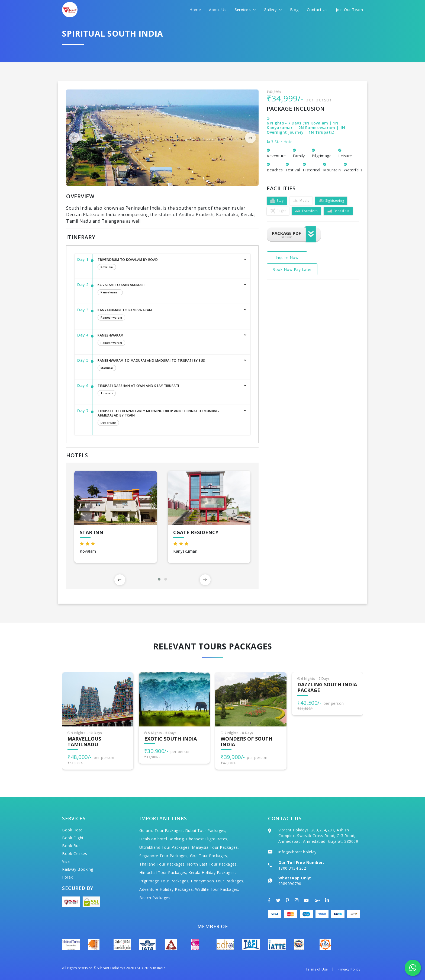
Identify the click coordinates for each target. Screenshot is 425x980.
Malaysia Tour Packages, (215, 847)
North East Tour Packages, (212, 864)
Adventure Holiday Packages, (167, 889)
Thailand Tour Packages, (163, 864)
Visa (66, 861)
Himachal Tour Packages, (163, 872)
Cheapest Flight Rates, (207, 839)
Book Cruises (75, 854)
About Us (218, 10)
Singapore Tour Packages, (164, 856)
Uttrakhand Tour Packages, (165, 847)
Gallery (273, 10)
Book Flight (73, 838)
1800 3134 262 (292, 868)
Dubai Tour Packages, (206, 830)
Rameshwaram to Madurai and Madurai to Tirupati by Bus (168, 365)
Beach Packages (155, 898)
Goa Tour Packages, (209, 856)
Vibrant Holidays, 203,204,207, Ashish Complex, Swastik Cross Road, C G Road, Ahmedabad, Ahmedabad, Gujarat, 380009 (318, 836)
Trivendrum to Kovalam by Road (168, 264)
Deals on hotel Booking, (162, 839)
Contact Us (317, 10)
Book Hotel (73, 830)
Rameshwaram (168, 340)
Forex (67, 877)
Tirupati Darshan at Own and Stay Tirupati (168, 390)
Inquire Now (287, 257)
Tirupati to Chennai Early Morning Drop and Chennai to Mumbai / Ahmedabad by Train (168, 418)
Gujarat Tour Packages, (162, 830)
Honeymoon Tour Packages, (218, 881)
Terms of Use (317, 969)
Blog (294, 10)
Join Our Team (350, 10)
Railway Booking (78, 869)
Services (245, 10)
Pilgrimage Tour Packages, (165, 881)
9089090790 (290, 884)
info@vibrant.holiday (297, 852)
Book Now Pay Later (292, 269)
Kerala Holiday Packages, (212, 872)
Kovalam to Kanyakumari (168, 290)
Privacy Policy (349, 969)
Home (195, 10)
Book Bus (71, 846)
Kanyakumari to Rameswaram (168, 315)
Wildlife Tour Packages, (217, 889)
